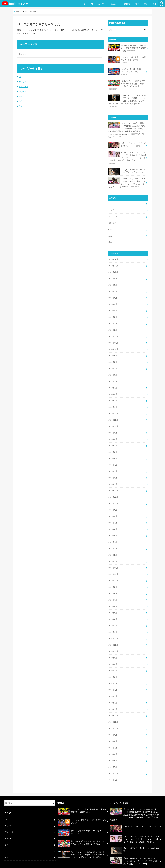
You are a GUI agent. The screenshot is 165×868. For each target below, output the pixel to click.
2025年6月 (113, 294)
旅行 (137, 4)
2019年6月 (113, 730)
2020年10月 (113, 641)
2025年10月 (113, 269)
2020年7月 (113, 660)
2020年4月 (113, 679)
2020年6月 (113, 667)
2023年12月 (113, 408)
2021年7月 (113, 591)
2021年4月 (113, 610)
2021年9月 (113, 578)
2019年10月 (113, 717)
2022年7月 (113, 515)
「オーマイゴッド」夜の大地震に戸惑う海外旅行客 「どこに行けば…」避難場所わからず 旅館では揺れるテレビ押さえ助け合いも (127, 100)
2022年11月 (113, 490)
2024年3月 (113, 389)
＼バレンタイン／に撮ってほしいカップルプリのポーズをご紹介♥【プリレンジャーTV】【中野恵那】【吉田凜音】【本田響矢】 (127, 156)
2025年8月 (113, 281)
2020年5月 (113, 673)
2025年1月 (113, 326)
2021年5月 (113, 604)
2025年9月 (113, 275)
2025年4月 (113, 307)
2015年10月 (113, 761)
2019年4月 (113, 736)
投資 (154, 4)
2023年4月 (113, 458)
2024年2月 (113, 395)
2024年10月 (113, 345)
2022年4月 (113, 534)
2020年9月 (113, 648)
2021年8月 (113, 585)
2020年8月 (113, 654)
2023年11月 (113, 414)
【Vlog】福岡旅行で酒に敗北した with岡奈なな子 (127, 170)
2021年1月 (113, 622)
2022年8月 (113, 509)
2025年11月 (113, 263)
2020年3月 (113, 686)
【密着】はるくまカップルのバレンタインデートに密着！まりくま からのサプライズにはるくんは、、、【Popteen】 (127, 181)
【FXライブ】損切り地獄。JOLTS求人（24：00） (125, 71)
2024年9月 (113, 351)
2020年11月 (113, 635)
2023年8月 (113, 433)
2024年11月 (113, 338)
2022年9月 (113, 502)
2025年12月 (113, 256)
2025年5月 (113, 300)
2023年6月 (113, 446)
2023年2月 (113, 471)
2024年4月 (113, 382)
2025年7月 (113, 288)
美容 (146, 4)
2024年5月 (113, 376)
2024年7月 (113, 364)
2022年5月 (113, 528)
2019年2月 (113, 742)
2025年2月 (113, 319)
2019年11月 (113, 711)
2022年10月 (113, 496)
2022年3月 (113, 540)
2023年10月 (113, 420)
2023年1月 (113, 477)
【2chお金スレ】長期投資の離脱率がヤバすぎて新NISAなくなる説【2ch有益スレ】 (127, 84)
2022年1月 (113, 553)
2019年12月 (113, 705)
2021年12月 (113, 559)
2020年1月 (113, 698)
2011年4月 (113, 768)
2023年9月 (113, 427)
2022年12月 (113, 484)
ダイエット (114, 4)
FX (92, 4)
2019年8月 (113, 724)
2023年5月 (113, 452)
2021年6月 (113, 597)
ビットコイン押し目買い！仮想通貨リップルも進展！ (127, 60)
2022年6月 (113, 521)
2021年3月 (113, 616)
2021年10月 (113, 572)
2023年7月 (113, 439)
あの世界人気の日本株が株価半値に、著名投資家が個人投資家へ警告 (127, 48)
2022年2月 (113, 547)
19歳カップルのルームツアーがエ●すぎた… (127, 143)
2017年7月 (113, 755)
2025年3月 (113, 313)
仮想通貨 (127, 4)
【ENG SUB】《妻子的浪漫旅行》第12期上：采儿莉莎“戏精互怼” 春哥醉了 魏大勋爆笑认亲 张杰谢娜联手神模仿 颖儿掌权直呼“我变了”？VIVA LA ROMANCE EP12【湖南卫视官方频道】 (127, 129)
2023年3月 (113, 465)
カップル (101, 4)
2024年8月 (113, 357)
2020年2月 (113, 692)
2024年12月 (113, 332)
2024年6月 (113, 370)
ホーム (83, 4)
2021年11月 (113, 566)
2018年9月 (113, 749)
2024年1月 (113, 401)
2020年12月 (113, 629)
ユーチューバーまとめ (138, 864)
